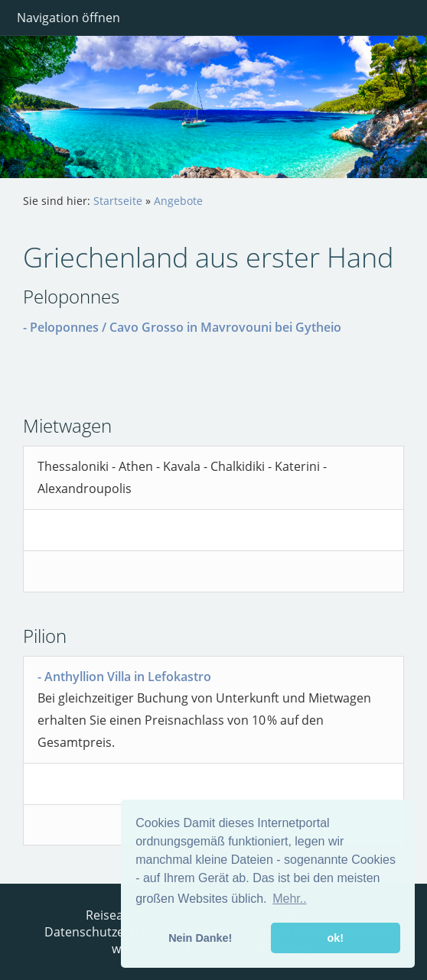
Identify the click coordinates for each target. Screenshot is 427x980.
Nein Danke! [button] (200, 938)
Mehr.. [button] (289, 899)
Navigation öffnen (68, 18)
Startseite (118, 201)
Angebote (178, 201)
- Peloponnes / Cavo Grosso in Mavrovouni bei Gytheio (182, 327)
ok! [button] (335, 938)
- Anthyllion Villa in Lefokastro (124, 677)
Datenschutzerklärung (109, 932)
